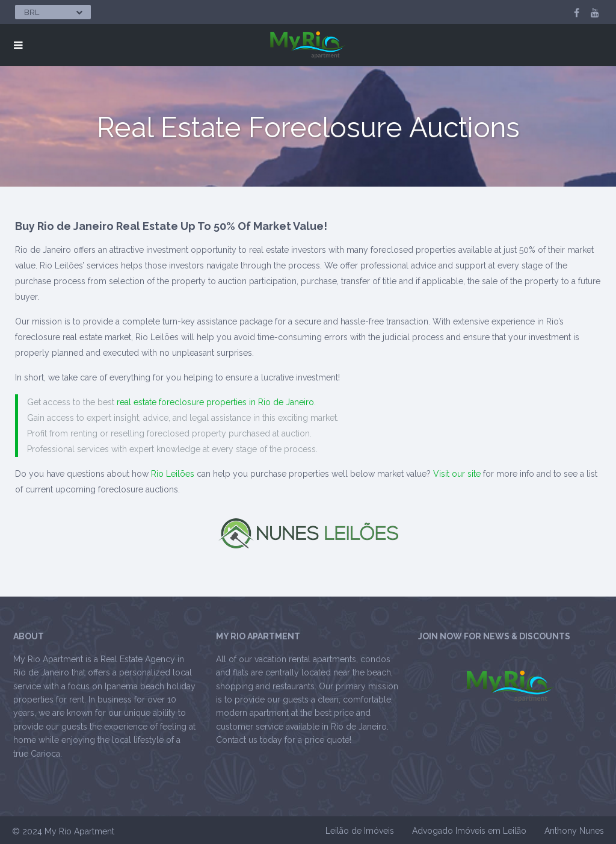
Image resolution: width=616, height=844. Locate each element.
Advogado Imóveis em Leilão (469, 831)
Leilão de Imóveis (360, 831)
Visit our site (457, 474)
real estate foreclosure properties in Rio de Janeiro (215, 402)
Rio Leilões (173, 474)
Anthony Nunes (574, 831)
